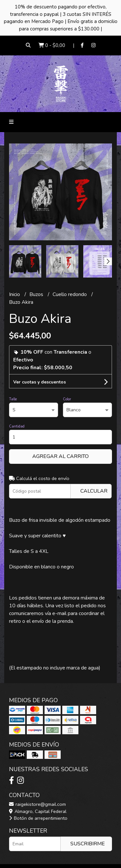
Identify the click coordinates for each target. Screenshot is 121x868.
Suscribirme (88, 844)
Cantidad (17, 426)
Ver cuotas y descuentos (40, 382)
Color (67, 399)
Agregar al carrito (60, 456)
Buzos (37, 294)
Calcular (94, 491)
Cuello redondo (70, 294)
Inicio (15, 294)
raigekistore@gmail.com (37, 804)
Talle (13, 399)
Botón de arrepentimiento (38, 818)
